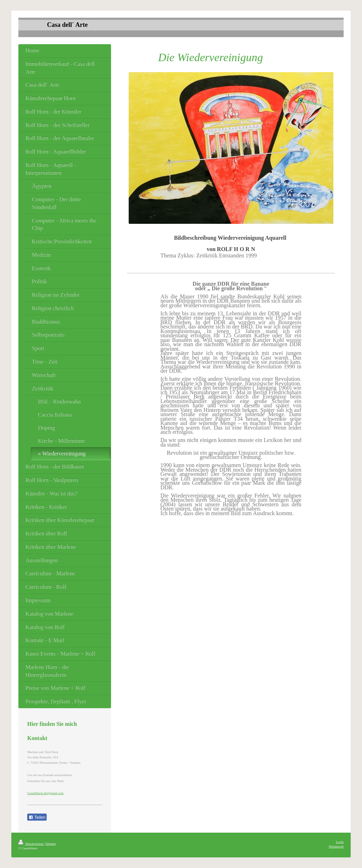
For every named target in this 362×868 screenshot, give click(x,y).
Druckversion (31, 844)
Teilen (37, 817)
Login (340, 842)
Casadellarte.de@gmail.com (45, 793)
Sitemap (51, 844)
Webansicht (336, 846)
